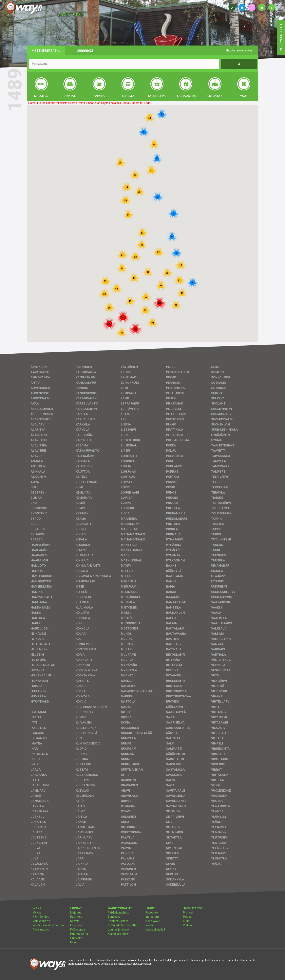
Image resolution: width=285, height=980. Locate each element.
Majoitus (76, 913)
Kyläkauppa (78, 930)
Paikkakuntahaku (119, 913)
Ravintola (76, 917)
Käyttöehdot (41, 917)
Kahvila (75, 921)
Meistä (37, 913)
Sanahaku (114, 917)
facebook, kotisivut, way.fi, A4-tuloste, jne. (72, 40)
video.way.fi (153, 921)
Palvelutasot (41, 930)
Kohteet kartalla (118, 921)
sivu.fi (149, 925)
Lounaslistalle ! (155, 930)
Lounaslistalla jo (118, 930)
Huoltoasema (79, 934)
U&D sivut (71, 14)
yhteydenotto (281, 38)
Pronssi (188, 913)
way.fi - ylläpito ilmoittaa (48, 925)
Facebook (152, 913)
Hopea (187, 917)
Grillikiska (76, 938)
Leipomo (76, 925)
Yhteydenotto (41, 921)
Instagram (152, 917)
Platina (187, 925)
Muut (74, 942)
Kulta (186, 921)
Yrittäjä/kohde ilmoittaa (123, 925)
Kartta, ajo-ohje (118, 934)
